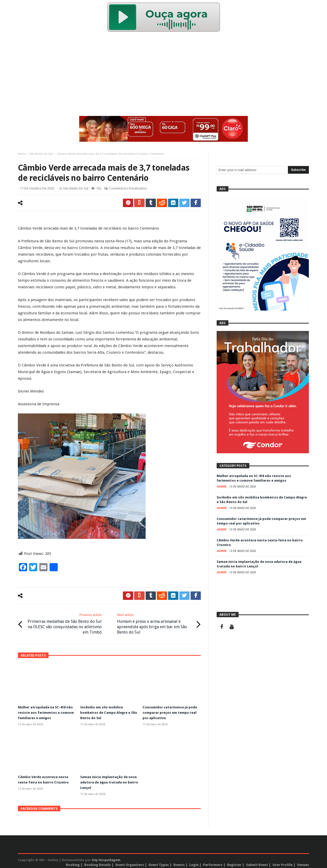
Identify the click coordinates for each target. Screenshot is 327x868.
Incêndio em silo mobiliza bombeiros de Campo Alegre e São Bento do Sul (108, 711)
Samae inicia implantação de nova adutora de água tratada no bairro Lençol (107, 780)
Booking (73, 862)
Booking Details (98, 862)
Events (179, 862)
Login (194, 862)
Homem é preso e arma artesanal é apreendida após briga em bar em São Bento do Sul (155, 623)
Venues (303, 862)
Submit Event (257, 862)
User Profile (283, 862)
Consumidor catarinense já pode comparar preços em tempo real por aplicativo (172, 711)
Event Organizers (130, 862)
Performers (213, 862)
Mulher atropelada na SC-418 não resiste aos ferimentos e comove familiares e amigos (44, 711)
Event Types (159, 862)
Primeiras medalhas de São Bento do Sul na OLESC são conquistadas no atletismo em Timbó (64, 623)
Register (234, 862)
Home (22, 154)
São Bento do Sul (41, 154)
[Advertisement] (163, 75)
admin (222, 487)
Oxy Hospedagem (106, 857)
